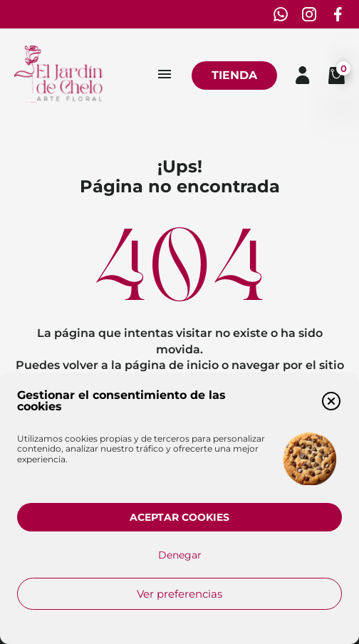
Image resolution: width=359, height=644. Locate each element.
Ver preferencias (179, 594)
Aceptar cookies (179, 517)
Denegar (180, 555)
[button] (331, 401)
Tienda (234, 75)
